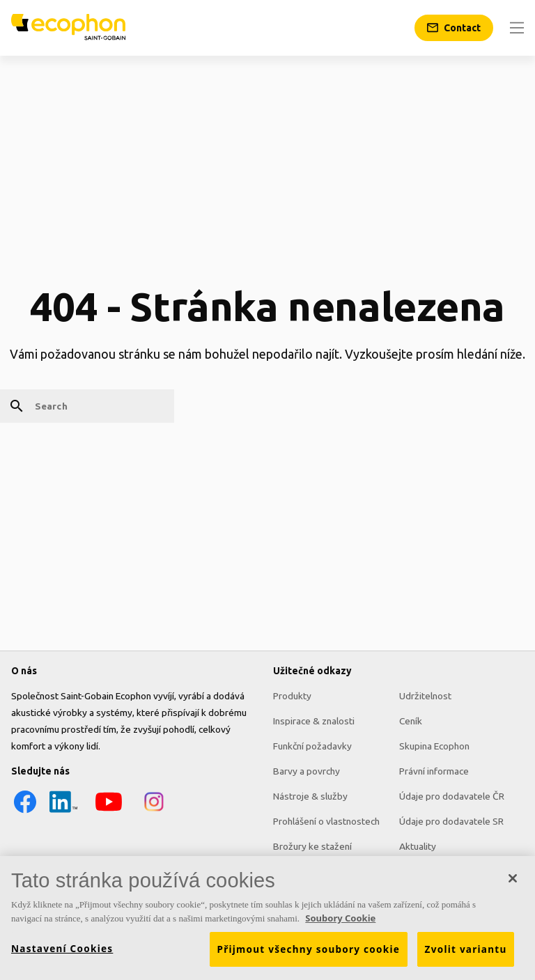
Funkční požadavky (312, 746)
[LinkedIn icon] (63, 812)
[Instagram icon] (154, 812)
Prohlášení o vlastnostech (326, 821)
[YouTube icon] (109, 812)
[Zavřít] (513, 883)
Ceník (411, 721)
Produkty (292, 696)
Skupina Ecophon (434, 746)
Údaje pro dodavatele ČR (452, 796)
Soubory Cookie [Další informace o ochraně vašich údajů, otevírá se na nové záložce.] (340, 923)
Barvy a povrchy (307, 771)
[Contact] (454, 28)
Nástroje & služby (310, 796)
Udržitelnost (425, 696)
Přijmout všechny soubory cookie (309, 954)
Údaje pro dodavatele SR (451, 821)
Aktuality (418, 846)
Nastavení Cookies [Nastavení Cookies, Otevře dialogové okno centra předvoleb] (62, 954)
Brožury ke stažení (312, 846)
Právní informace (434, 771)
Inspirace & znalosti (314, 721)
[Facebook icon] (25, 812)
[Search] (87, 406)
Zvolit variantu (466, 954)
